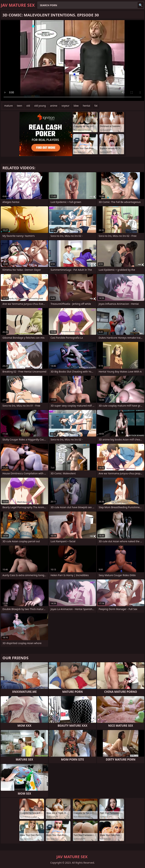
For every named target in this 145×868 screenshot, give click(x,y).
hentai (87, 106)
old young (40, 106)
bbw (76, 106)
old (28, 106)
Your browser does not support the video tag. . (72, 61)
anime (54, 106)
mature (8, 106)
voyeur (65, 106)
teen (20, 106)
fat (96, 106)
